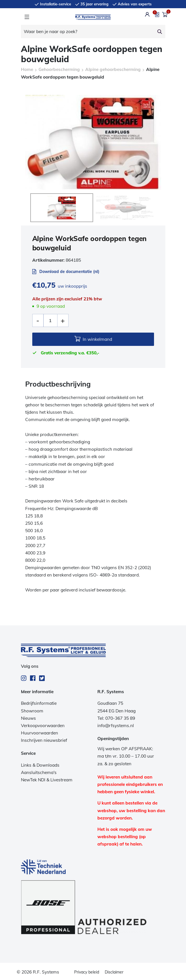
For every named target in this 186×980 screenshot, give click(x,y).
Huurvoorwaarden (39, 733)
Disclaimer (114, 972)
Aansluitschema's (39, 772)
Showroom (32, 711)
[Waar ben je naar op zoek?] (88, 32)
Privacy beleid (87, 972)
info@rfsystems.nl (116, 726)
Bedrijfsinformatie (39, 703)
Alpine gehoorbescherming (113, 69)
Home (27, 69)
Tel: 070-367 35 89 (116, 718)
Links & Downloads (40, 765)
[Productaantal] (50, 320)
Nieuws (28, 718)
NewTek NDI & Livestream (47, 780)
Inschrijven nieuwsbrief (44, 740)
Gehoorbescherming (59, 69)
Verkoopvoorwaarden (43, 726)
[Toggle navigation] (27, 17)
